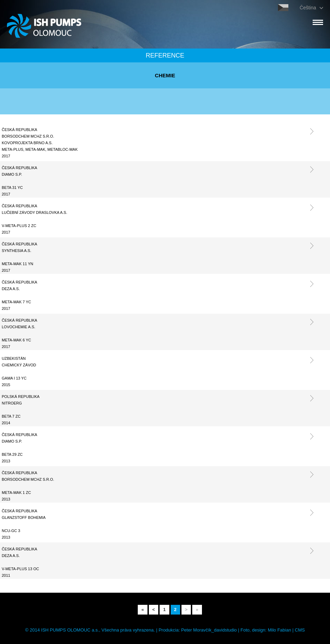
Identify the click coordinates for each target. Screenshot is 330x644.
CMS (300, 630)
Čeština (308, 8)
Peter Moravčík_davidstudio (209, 630)
